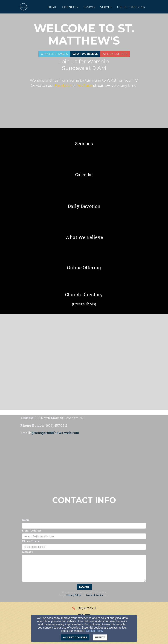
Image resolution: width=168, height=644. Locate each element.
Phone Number (31, 541)
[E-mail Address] (84, 536)
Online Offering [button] (131, 7)
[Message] (84, 568)
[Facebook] (64, 86)
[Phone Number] (84, 547)
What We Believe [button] (85, 54)
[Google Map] (84, 463)
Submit (84, 587)
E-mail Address (32, 531)
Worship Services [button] (54, 54)
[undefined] (84, 143)
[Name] (84, 526)
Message (27, 552)
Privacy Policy (74, 595)
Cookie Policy (95, 631)
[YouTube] (84, 86)
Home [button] (52, 7)
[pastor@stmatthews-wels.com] (55, 433)
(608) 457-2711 (86, 608)
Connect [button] (70, 7)
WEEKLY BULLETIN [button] (115, 54)
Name (26, 520)
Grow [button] (89, 7)
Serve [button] (106, 7)
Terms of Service (94, 595)
